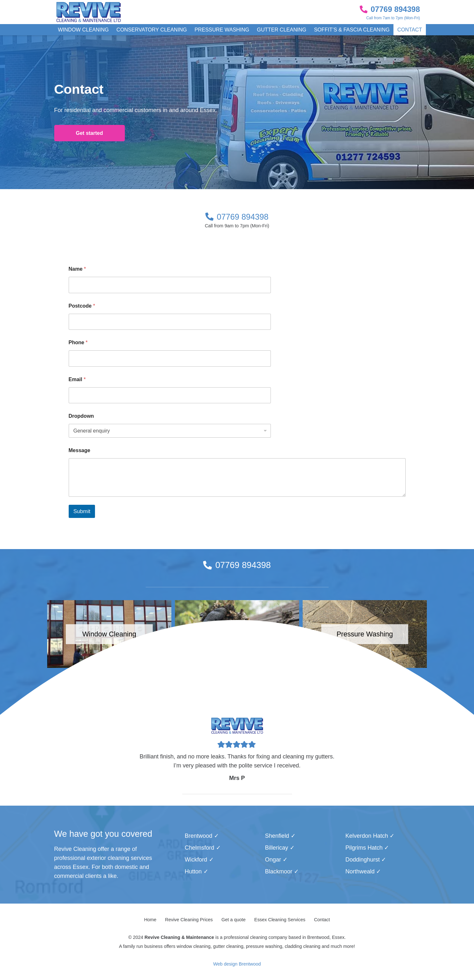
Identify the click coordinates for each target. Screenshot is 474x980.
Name (77, 269)
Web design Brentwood (237, 964)
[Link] (89, 12)
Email (77, 379)
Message (80, 450)
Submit (82, 511)
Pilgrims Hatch (364, 848)
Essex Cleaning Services (280, 920)
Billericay (277, 848)
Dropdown (81, 416)
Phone (78, 342)
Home (150, 920)
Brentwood (198, 836)
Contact (322, 920)
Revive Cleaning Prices (189, 920)
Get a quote (233, 920)
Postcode (82, 306)
